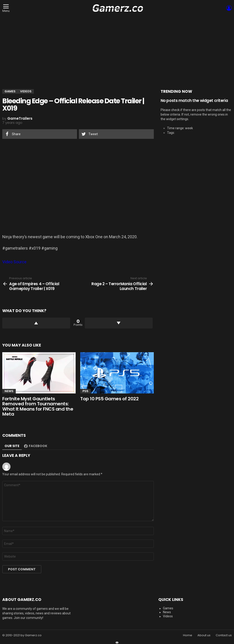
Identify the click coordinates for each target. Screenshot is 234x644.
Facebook (38, 446)
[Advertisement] (117, 50)
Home (188, 635)
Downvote (119, 323)
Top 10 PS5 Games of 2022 (109, 399)
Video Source (14, 262)
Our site (12, 446)
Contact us (224, 635)
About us (204, 635)
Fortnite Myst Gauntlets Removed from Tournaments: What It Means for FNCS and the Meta (38, 406)
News (9, 391)
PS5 (85, 391)
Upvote (36, 323)
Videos (168, 616)
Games (168, 608)
